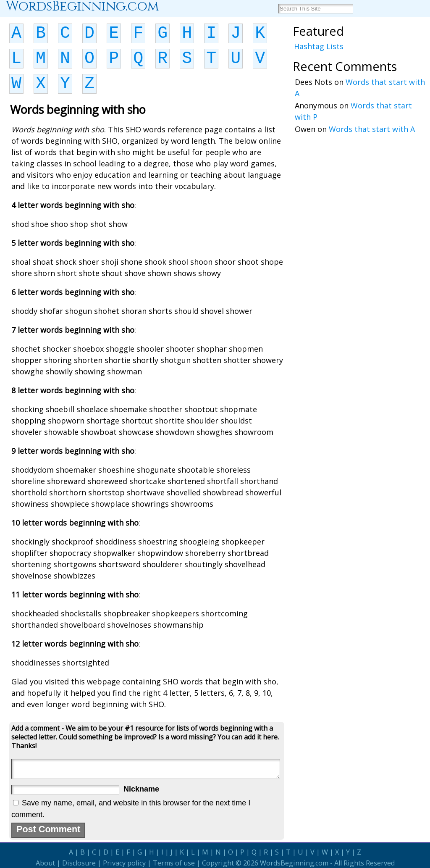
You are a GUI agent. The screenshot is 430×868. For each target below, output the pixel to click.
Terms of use (174, 863)
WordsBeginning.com (294, 863)
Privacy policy (124, 863)
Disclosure (79, 863)
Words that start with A (372, 129)
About (45, 863)
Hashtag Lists (319, 46)
